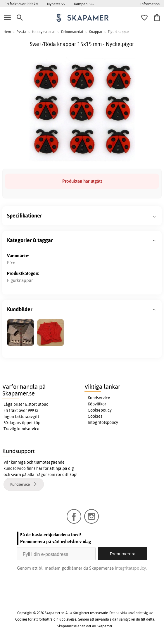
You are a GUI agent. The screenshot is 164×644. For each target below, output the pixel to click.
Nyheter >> (56, 4)
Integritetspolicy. (131, 568)
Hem (7, 32)
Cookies (95, 416)
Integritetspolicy (103, 422)
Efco (11, 263)
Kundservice (99, 398)
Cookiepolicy (100, 410)
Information (150, 4)
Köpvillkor (97, 404)
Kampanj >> (84, 4)
